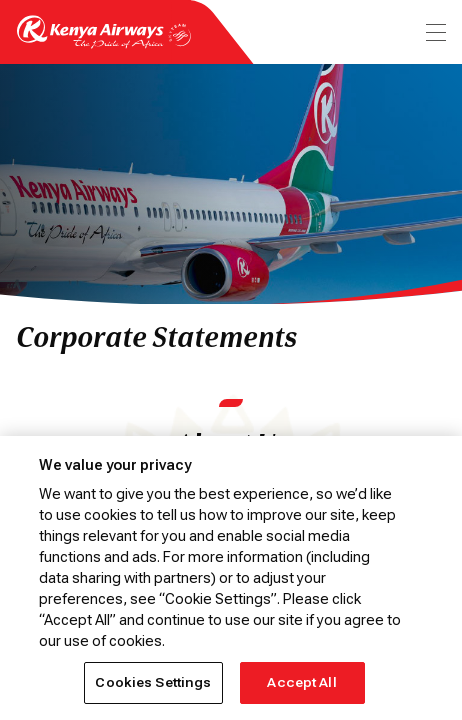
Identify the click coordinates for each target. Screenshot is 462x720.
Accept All (301, 682)
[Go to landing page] (104, 43)
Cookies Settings (153, 682)
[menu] (434, 32)
